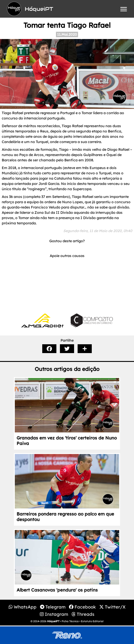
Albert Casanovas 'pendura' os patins (57, 590)
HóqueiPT (53, 621)
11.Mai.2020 (67, 34)
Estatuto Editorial (92, 621)
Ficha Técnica (70, 621)
